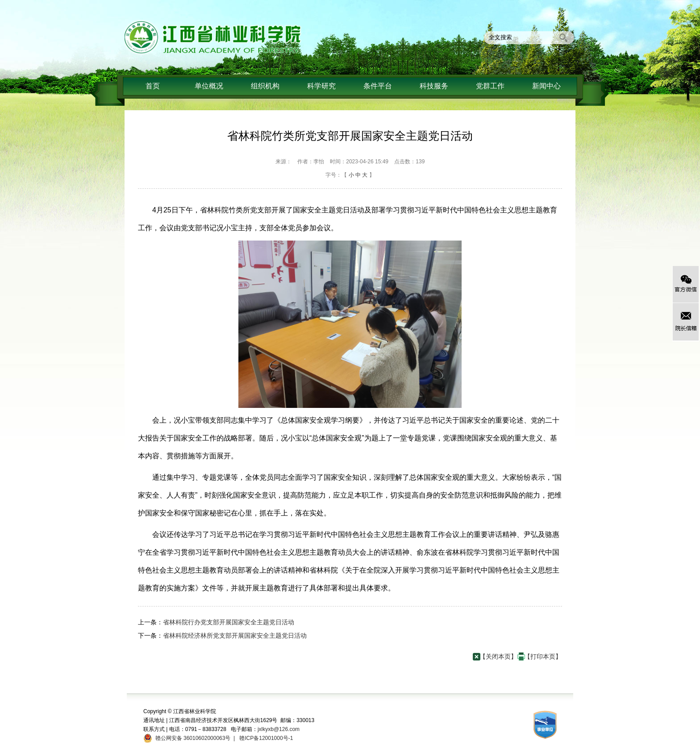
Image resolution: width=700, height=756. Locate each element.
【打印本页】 (543, 656)
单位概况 (209, 86)
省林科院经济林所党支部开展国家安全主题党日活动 (235, 636)
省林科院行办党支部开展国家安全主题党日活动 (229, 622)
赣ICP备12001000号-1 (265, 738)
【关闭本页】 (498, 656)
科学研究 (321, 86)
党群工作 (490, 86)
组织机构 (265, 86)
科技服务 (434, 86)
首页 (153, 86)
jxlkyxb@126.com (279, 729)
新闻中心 (546, 86)
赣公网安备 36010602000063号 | (194, 738)
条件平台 (378, 86)
